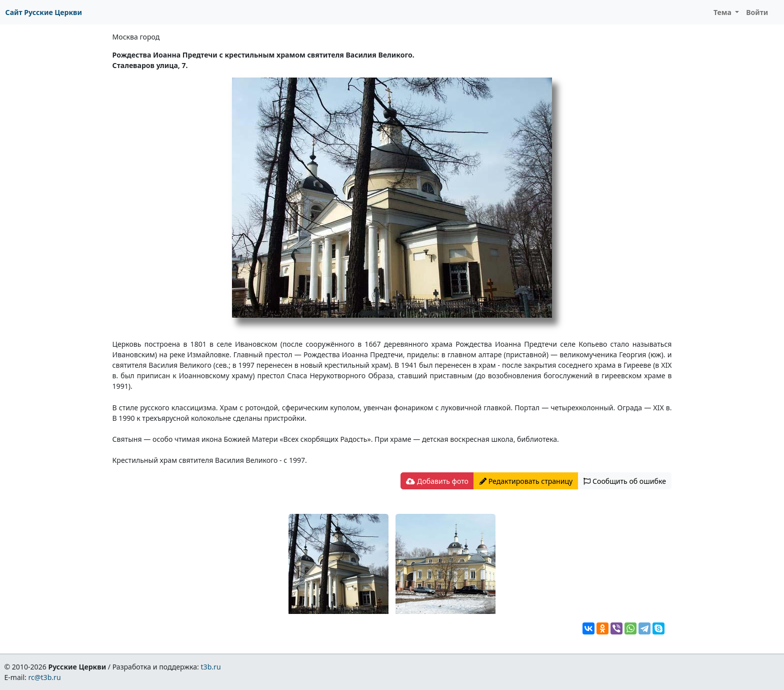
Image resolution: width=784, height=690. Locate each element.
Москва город (136, 37)
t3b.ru (211, 667)
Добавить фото (437, 481)
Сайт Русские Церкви (44, 12)
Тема (723, 12)
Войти (757, 12)
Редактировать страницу (526, 481)
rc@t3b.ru (45, 677)
